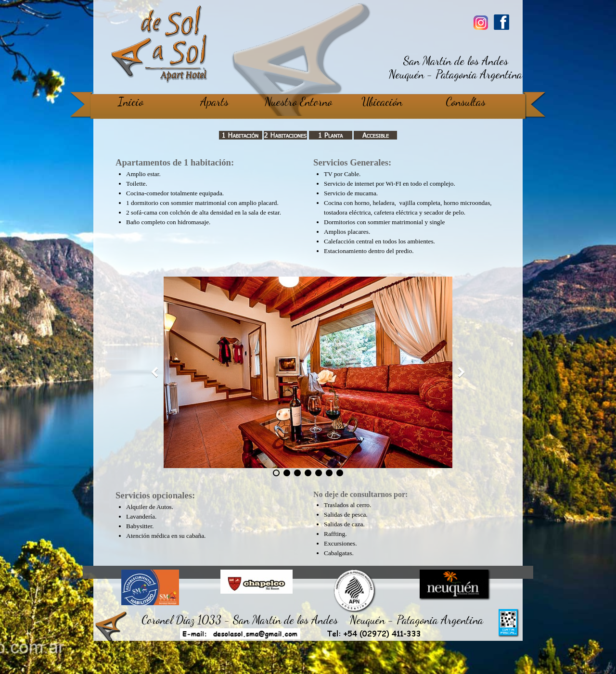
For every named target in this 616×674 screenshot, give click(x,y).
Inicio (131, 102)
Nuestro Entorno (298, 102)
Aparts (214, 102)
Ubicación (382, 102)
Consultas (466, 102)
